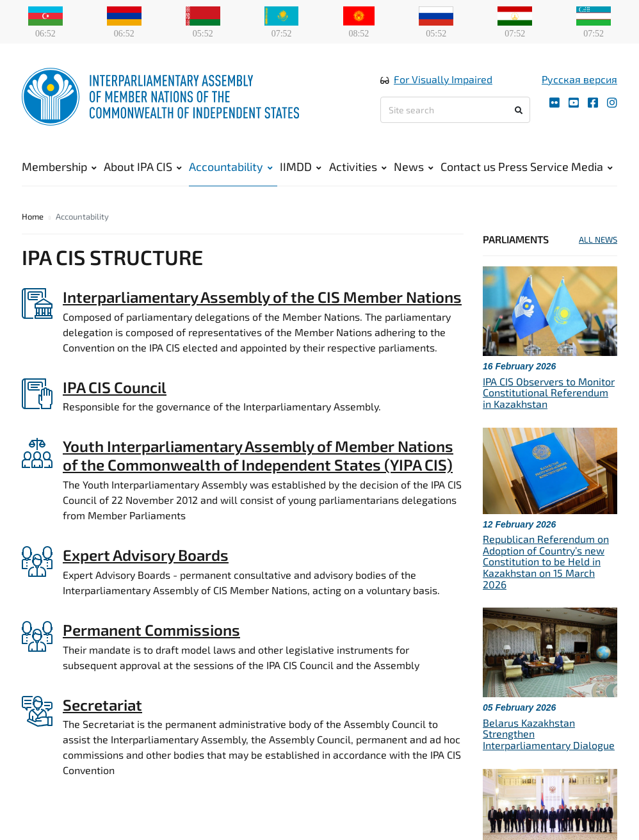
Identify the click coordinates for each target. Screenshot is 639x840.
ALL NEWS (598, 239)
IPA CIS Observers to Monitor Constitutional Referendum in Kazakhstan (549, 392)
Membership (59, 166)
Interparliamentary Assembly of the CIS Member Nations (262, 297)
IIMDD (301, 166)
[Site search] (455, 110)
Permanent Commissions (151, 630)
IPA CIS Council (115, 387)
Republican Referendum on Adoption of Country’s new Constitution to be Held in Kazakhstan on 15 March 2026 (546, 561)
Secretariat (102, 705)
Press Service (533, 166)
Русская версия (579, 79)
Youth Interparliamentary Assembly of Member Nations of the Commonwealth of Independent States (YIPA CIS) (258, 455)
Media (592, 166)
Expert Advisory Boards (146, 555)
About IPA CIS (143, 166)
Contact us (468, 166)
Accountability (231, 166)
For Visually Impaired (443, 79)
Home (33, 216)
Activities (358, 166)
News (414, 166)
